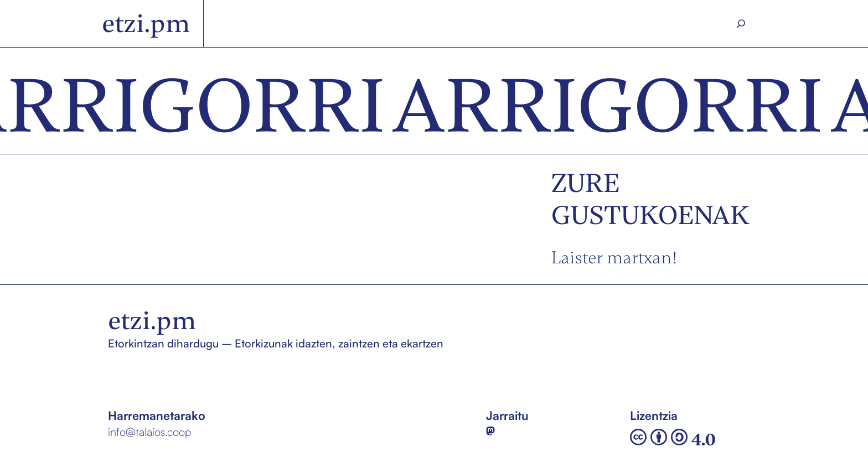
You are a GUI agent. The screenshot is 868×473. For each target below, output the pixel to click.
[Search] (741, 24)
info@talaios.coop (149, 432)
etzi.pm (146, 24)
